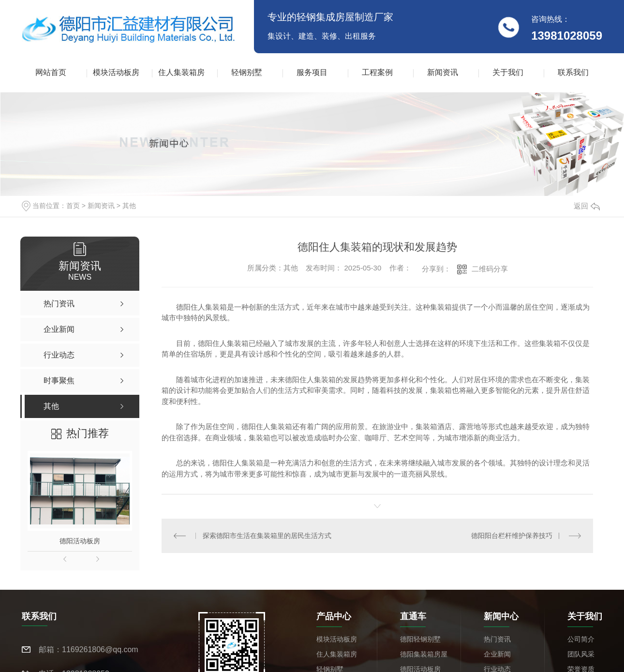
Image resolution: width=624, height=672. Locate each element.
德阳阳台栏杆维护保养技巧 (512, 536)
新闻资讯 (443, 72)
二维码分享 (490, 269)
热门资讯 (497, 639)
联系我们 (573, 72)
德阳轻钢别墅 (420, 639)
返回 (587, 206)
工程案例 (377, 72)
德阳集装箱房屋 (424, 654)
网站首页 (51, 72)
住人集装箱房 (181, 72)
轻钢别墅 (247, 72)
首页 (73, 206)
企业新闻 (497, 654)
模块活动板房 (116, 72)
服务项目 (312, 72)
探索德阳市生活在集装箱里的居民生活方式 (267, 536)
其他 (129, 206)
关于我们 (508, 72)
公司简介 (581, 639)
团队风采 (581, 654)
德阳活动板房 (80, 541)
